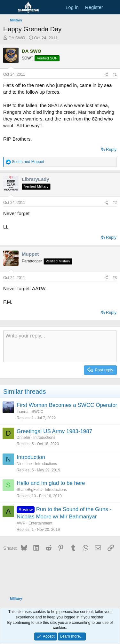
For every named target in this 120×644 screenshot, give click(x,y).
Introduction (31, 457)
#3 (115, 278)
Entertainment (40, 523)
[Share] (106, 75)
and (28, 162)
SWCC (38, 412)
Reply (111, 149)
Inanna (23, 412)
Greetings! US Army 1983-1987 (54, 431)
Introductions (44, 438)
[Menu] (9, 7)
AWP (21, 523)
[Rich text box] (60, 346)
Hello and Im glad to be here (51, 483)
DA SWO (17, 38)
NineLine (24, 464)
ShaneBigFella (29, 490)
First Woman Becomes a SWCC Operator (67, 405)
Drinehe (23, 438)
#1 (115, 74)
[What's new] (112, 7)
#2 (115, 203)
